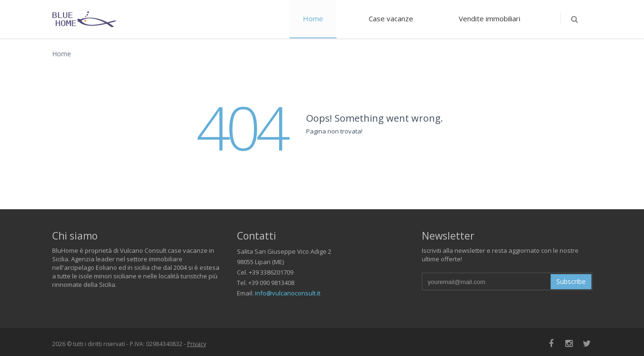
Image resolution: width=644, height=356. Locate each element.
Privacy (197, 344)
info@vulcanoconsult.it (288, 293)
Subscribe (571, 281)
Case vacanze (391, 18)
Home (313, 18)
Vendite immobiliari (490, 18)
